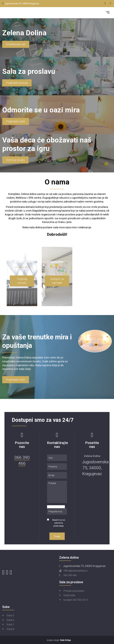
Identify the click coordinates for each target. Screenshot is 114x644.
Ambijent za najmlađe (57, 281)
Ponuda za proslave (74, 591)
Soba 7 (10, 625)
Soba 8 (10, 629)
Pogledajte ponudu (17, 83)
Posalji (57, 536)
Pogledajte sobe (16, 121)
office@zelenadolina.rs (76, 571)
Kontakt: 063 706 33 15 (76, 600)
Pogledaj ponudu (22, 281)
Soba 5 (10, 615)
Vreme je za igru (15, 160)
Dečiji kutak (69, 595)
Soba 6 (10, 620)
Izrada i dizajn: (59, 640)
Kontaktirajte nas (16, 44)
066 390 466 (70, 575)
